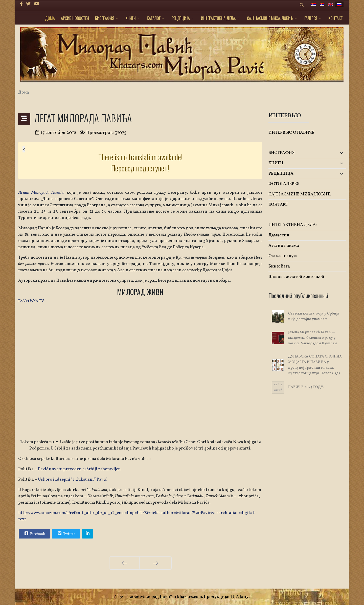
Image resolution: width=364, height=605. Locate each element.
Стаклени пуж (283, 256)
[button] (333, 153)
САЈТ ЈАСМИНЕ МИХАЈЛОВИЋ (270, 18)
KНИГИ (131, 18)
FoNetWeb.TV (31, 301)
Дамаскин (279, 235)
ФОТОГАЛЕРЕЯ (284, 184)
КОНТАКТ (336, 18)
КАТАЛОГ (154, 18)
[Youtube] (37, 4)
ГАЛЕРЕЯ (311, 18)
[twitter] (28, 4)
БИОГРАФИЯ (105, 18)
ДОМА (50, 18)
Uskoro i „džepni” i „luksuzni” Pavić (72, 479)
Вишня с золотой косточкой (296, 277)
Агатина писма (284, 246)
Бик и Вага (279, 266)
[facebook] (21, 4)
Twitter (66, 533)
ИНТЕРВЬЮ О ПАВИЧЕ (291, 133)
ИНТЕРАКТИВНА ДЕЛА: (218, 18)
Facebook (34, 533)
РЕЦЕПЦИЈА (181, 18)
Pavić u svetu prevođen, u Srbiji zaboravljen (79, 469)
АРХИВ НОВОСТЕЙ (75, 18)
